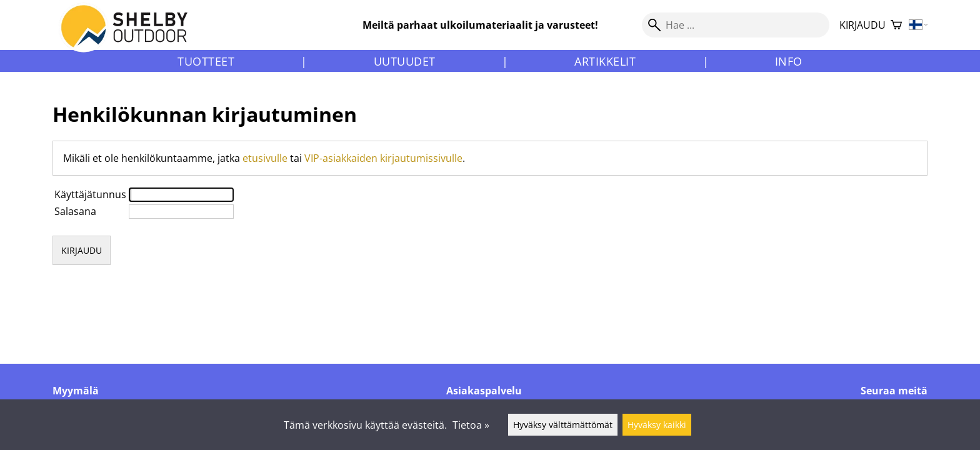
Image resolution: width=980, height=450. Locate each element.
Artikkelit (605, 61)
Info (789, 61)
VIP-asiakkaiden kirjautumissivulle (383, 158)
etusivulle (265, 158)
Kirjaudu (862, 25)
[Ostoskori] (896, 25)
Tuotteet (206, 61)
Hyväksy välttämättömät (563, 425)
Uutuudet (405, 61)
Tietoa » (471, 425)
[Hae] (736, 25)
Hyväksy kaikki (657, 425)
